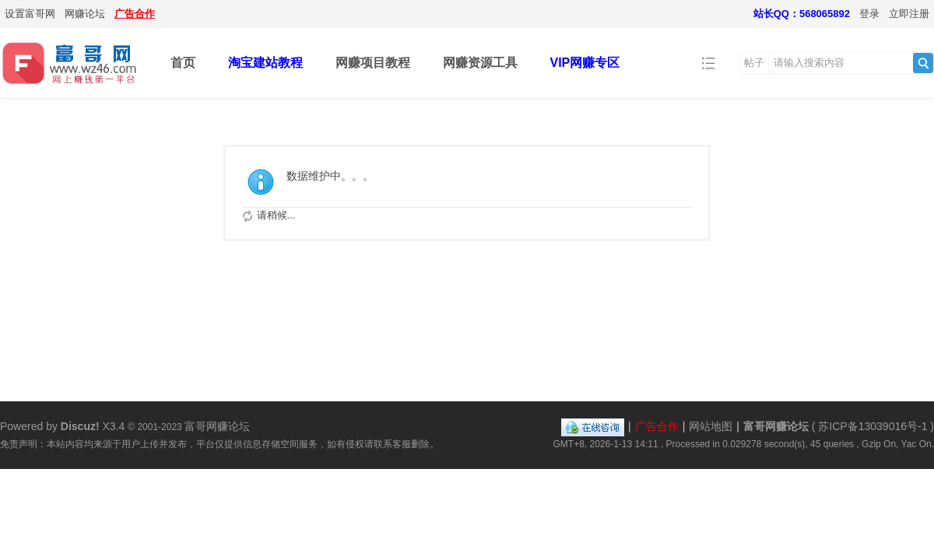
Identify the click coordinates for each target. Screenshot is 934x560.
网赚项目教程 (373, 63)
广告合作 (135, 14)
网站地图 (711, 426)
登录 (869, 14)
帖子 (754, 63)
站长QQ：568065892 (802, 14)
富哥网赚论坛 (776, 426)
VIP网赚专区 (585, 63)
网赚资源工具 (480, 63)
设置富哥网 (30, 14)
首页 (183, 63)
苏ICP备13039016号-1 (873, 426)
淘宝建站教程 (265, 63)
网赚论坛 (85, 14)
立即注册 (909, 14)
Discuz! (80, 426)
